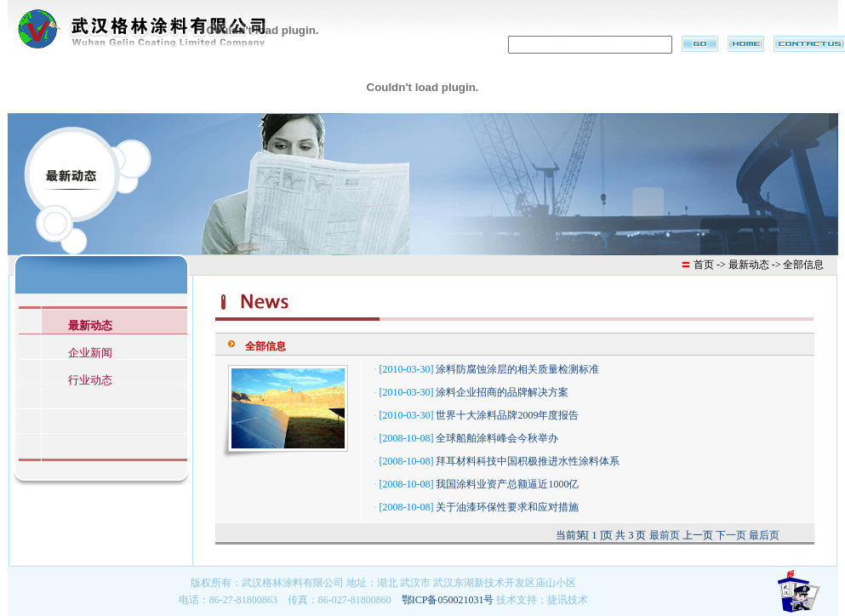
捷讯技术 (568, 600)
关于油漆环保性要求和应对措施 (507, 507)
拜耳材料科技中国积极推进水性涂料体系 (528, 461)
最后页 (764, 535)
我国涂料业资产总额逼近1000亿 (507, 484)
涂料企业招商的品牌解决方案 (502, 392)
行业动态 (90, 380)
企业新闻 (90, 353)
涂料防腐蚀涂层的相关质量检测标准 (517, 369)
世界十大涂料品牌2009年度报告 (507, 415)
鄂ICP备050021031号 (448, 600)
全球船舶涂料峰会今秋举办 (497, 438)
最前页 (665, 535)
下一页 (731, 535)
